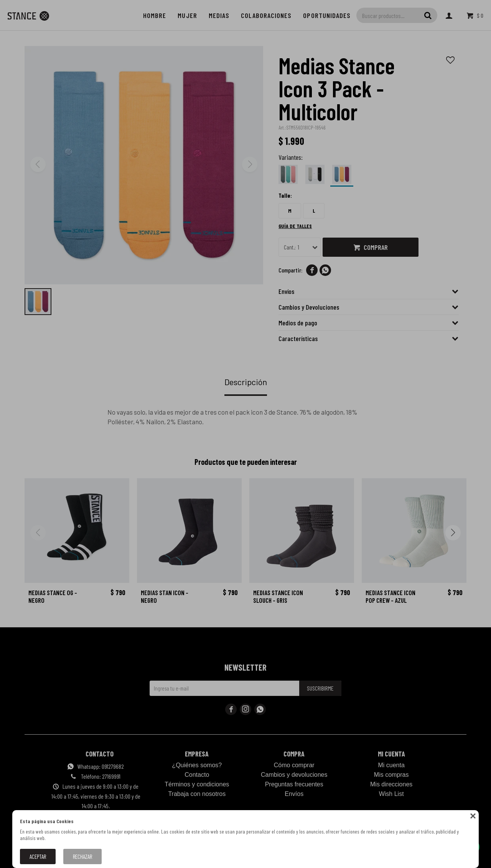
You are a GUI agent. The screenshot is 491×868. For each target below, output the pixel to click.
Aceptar (38, 857)
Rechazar (82, 857)
